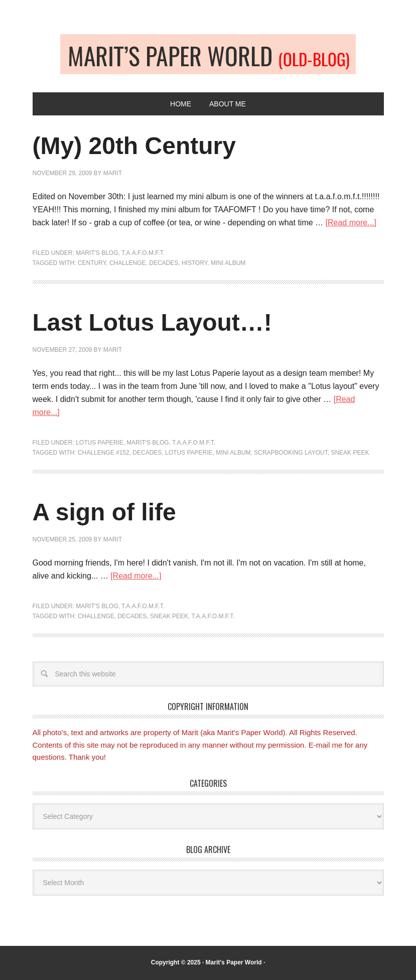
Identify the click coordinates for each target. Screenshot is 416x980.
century (92, 263)
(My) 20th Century (134, 146)
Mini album (228, 263)
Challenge (128, 263)
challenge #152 (104, 453)
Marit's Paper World (234, 962)
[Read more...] (351, 223)
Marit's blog (97, 253)
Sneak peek (350, 453)
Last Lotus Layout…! (152, 322)
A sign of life (104, 512)
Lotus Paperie (99, 443)
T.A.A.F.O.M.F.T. (143, 253)
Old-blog (208, 54)
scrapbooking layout (291, 453)
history (194, 263)
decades (164, 263)
